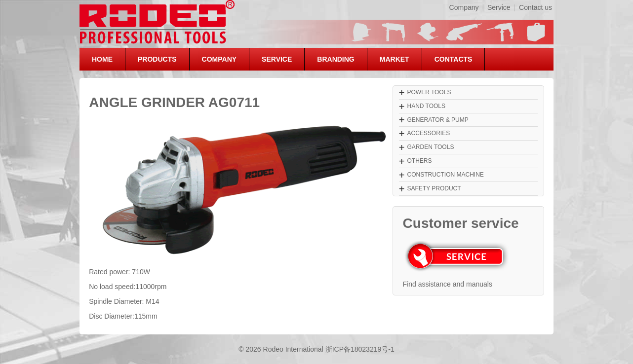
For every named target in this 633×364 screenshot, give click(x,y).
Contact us (535, 7)
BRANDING (336, 59)
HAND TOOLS (426, 106)
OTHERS (419, 161)
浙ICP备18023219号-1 (360, 349)
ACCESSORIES (428, 133)
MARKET (395, 59)
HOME (102, 59)
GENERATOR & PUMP (437, 120)
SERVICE (277, 59)
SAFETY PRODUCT (434, 188)
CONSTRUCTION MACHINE (445, 175)
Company (464, 7)
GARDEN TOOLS (430, 147)
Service (499, 7)
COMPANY (219, 59)
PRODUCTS (157, 59)
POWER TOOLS (429, 92)
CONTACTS (454, 59)
